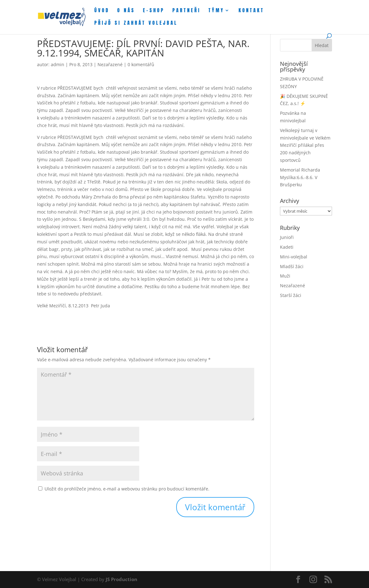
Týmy (216, 11)
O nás (126, 11)
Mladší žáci (292, 266)
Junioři (287, 237)
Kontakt (251, 11)
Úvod (102, 11)
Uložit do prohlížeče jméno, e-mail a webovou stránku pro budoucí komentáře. (127, 489)
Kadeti (287, 247)
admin (58, 64)
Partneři (187, 11)
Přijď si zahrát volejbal (136, 24)
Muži (285, 276)
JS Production (121, 579)
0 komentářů (141, 64)
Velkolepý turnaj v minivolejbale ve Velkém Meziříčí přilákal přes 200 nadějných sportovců (305, 145)
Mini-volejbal (294, 257)
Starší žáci (291, 295)
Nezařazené (110, 64)
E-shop (154, 11)
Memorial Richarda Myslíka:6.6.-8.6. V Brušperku (300, 177)
